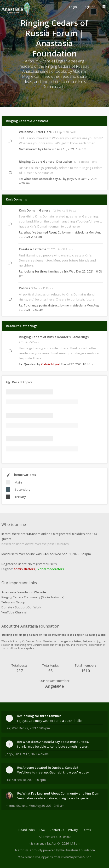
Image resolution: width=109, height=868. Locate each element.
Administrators (24, 569)
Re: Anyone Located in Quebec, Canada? (48, 768)
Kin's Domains (16, 199)
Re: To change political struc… (39, 305)
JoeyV (71, 179)
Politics (24, 288)
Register (89, 7)
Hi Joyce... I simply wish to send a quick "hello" (50, 721)
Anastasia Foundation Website (24, 592)
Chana (46, 149)
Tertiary (20, 497)
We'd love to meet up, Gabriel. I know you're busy (53, 772)
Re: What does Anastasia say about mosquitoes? (53, 742)
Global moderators (50, 569)
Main (18, 482)
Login (73, 7)
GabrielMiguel (51, 364)
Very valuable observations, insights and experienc (55, 798)
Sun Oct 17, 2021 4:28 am (32, 754)
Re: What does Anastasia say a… (41, 179)
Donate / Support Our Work (21, 607)
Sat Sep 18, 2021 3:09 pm (29, 780)
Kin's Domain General (35, 210)
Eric (66, 271)
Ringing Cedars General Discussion (46, 161)
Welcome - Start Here (35, 132)
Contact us (57, 830)
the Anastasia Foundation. (78, 850)
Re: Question (28, 364)
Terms (86, 830)
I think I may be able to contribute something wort (53, 746)
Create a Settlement (34, 249)
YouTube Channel (14, 612)
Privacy (73, 830)
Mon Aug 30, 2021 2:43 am (47, 806)
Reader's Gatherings (22, 326)
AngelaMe (55, 686)
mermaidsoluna (77, 232)
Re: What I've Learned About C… (40, 232)
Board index (27, 830)
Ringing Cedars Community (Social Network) (33, 597)
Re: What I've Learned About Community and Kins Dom (58, 793)
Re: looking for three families (39, 271)
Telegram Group (13, 602)
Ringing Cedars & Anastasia (27, 121)
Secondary (23, 490)
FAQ (42, 830)
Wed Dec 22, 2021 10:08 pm (31, 728)
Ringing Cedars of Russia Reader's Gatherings (54, 337)
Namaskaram (28, 149)
